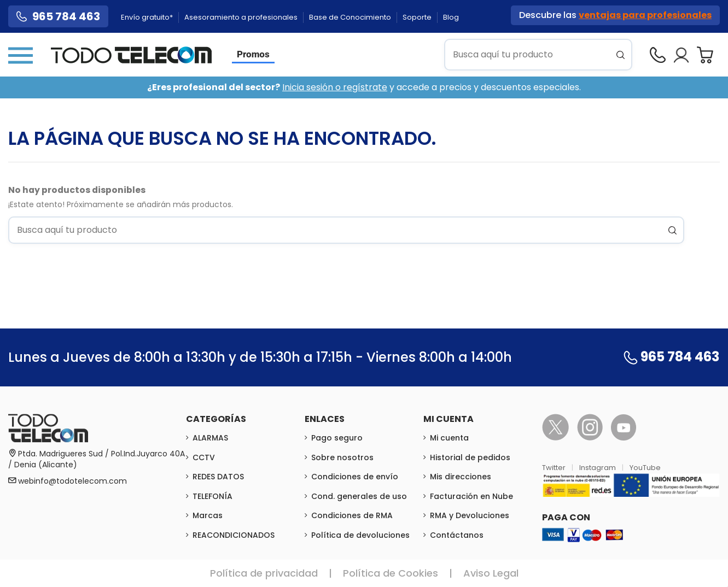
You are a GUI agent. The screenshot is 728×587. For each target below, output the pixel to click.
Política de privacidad (264, 573)
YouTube (645, 468)
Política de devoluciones (360, 535)
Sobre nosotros (342, 457)
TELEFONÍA (212, 496)
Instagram (598, 468)
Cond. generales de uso (359, 496)
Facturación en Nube (471, 496)
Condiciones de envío (355, 477)
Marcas (208, 515)
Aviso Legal (491, 573)
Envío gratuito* (148, 17)
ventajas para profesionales (645, 15)
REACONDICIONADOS (234, 535)
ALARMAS (210, 438)
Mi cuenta (449, 438)
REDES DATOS (218, 477)
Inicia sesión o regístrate (335, 87)
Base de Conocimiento (351, 17)
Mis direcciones (461, 477)
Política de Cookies (391, 573)
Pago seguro (337, 438)
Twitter (555, 468)
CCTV (204, 457)
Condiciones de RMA (352, 515)
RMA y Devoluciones (470, 515)
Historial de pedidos (470, 457)
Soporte (418, 17)
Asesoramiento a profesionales (242, 17)
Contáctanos (457, 535)
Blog (451, 17)
